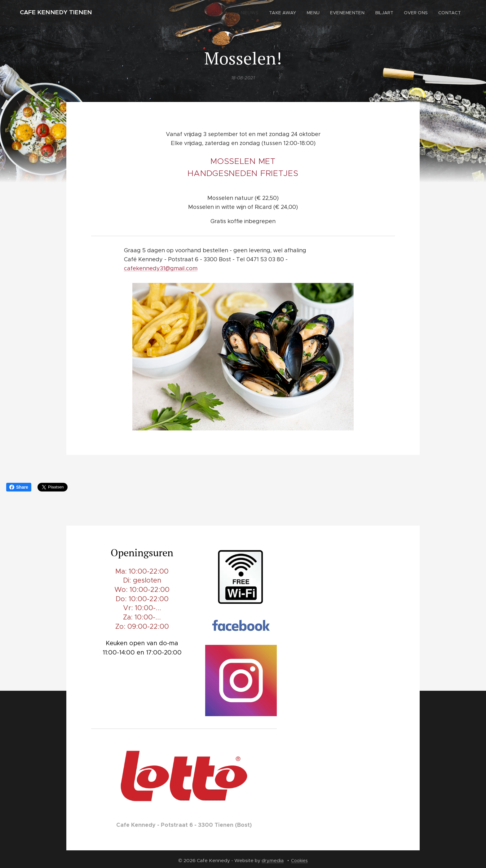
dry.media (273, 860)
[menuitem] (256, 13)
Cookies (299, 861)
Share (19, 487)
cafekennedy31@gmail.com (161, 268)
